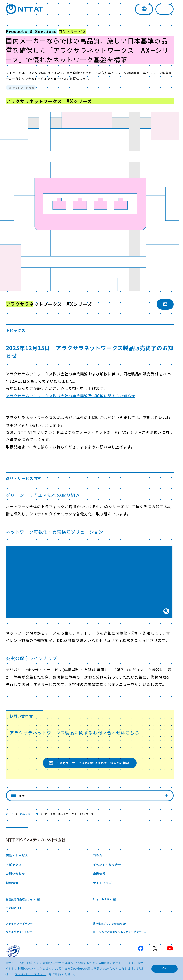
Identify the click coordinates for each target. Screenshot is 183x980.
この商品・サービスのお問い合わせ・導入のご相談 (89, 763)
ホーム (10, 814)
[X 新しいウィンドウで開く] (155, 948)
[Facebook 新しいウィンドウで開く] (141, 948)
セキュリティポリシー (19, 931)
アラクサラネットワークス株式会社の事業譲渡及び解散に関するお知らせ (70, 396)
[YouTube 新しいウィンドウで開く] (170, 948)
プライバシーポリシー (19, 923)
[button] (90, 582)
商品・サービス (29, 814)
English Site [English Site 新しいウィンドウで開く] (103, 899)
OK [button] (165, 968)
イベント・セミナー (107, 864)
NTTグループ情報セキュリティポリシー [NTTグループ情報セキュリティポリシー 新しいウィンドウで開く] (118, 931)
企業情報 (99, 873)
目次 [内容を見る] (90, 796)
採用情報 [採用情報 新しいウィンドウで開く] (12, 883)
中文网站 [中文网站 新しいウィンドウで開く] (12, 908)
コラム (98, 855)
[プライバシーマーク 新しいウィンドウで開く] (13, 952)
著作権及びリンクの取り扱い (110, 923)
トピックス (14, 864)
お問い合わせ (15, 873)
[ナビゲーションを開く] (164, 9)
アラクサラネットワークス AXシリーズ (49, 304)
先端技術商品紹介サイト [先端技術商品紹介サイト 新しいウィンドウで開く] (21, 899)
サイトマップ (102, 883)
